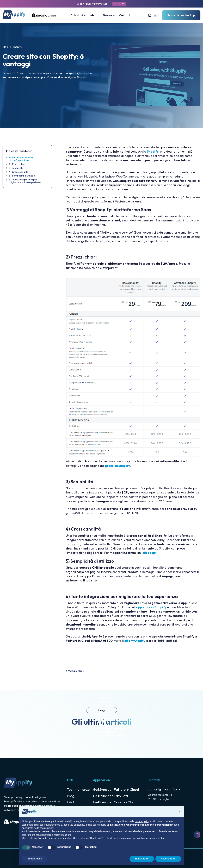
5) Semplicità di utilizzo (22, 176)
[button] (78, 15)
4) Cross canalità (19, 172)
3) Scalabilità (16, 168)
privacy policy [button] (142, 821)
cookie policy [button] (47, 828)
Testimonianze (78, 789)
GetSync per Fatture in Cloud (116, 789)
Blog (5, 47)
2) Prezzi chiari (18, 164)
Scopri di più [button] (35, 859)
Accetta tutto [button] (168, 859)
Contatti (125, 15)
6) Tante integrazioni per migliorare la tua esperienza (25, 181)
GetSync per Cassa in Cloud (115, 802)
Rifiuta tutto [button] (142, 859)
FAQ (71, 802)
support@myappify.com (165, 789)
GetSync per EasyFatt (111, 796)
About (94, 15)
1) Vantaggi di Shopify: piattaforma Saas (21, 159)
